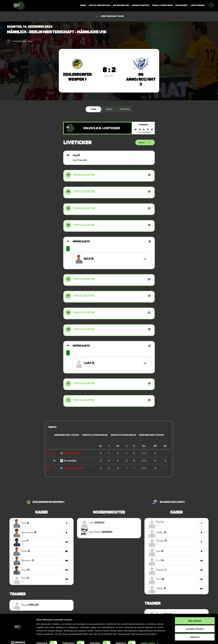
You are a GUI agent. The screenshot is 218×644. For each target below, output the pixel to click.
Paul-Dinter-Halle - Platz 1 (23, 41)
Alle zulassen (195, 616)
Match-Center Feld (100, 5)
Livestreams (198, 5)
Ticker (93, 109)
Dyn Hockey (182, 5)
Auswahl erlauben (195, 624)
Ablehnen (195, 633)
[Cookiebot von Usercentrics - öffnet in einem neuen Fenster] (18, 639)
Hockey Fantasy (141, 5)
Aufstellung (125, 109)
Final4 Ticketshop (162, 5)
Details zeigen (148, 638)
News (83, 5)
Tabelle (109, 109)
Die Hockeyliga (121, 5)
